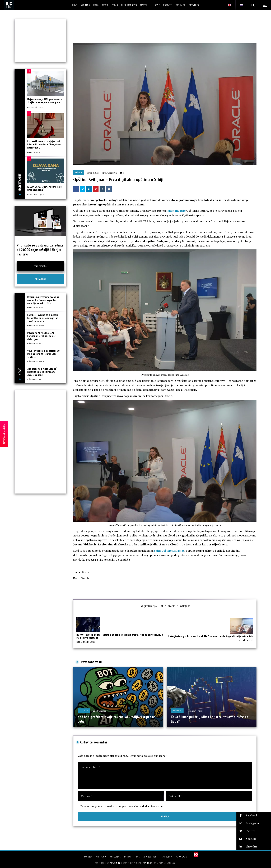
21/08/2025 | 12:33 (101, 711)
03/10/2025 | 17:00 (194, 711)
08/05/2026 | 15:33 (35, 307)
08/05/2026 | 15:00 (35, 325)
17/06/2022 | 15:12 (110, 173)
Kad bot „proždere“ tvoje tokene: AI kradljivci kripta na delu (117, 719)
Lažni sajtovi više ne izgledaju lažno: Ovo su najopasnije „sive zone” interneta (43, 318)
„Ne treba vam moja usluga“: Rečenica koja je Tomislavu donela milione (42, 372)
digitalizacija (149, 606)
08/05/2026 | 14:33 (35, 343)
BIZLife (96, 173)
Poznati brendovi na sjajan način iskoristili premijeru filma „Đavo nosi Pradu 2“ (44, 144)
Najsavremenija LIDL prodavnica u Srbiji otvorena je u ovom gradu (45, 101)
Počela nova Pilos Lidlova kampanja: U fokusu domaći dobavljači (42, 336)
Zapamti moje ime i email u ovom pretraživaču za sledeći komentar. (122, 806)
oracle (171, 606)
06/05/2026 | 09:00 (36, 194)
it (162, 606)
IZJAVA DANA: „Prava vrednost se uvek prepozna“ (44, 188)
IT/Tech (79, 173)
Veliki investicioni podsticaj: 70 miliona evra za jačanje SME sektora (43, 354)
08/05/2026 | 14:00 (36, 361)
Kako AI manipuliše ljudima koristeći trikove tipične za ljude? (210, 719)
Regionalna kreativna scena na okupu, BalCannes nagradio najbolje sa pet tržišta (43, 300)
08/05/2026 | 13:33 (35, 379)
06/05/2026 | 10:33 (35, 152)
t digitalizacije (176, 211)
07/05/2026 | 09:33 (35, 107)
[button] (254, 815)
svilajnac (185, 606)
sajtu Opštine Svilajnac (169, 551)
